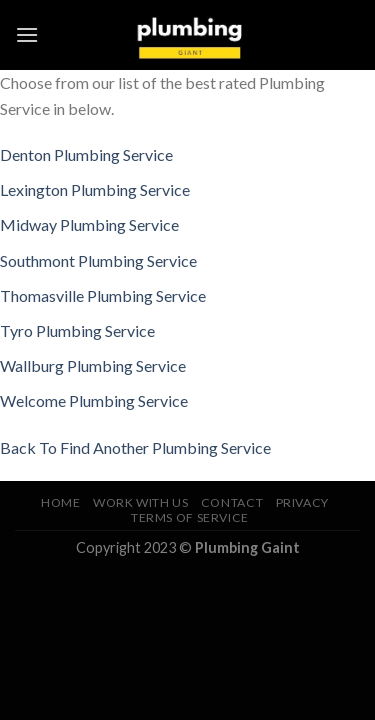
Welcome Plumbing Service (94, 400)
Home (60, 502)
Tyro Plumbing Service (77, 330)
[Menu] (27, 34)
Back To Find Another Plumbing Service (135, 447)
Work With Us (140, 502)
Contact (232, 502)
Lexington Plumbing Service (95, 189)
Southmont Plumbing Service (98, 260)
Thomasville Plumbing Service (103, 295)
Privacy (302, 502)
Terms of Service (190, 517)
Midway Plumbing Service (89, 224)
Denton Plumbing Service (86, 154)
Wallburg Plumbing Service (93, 365)
